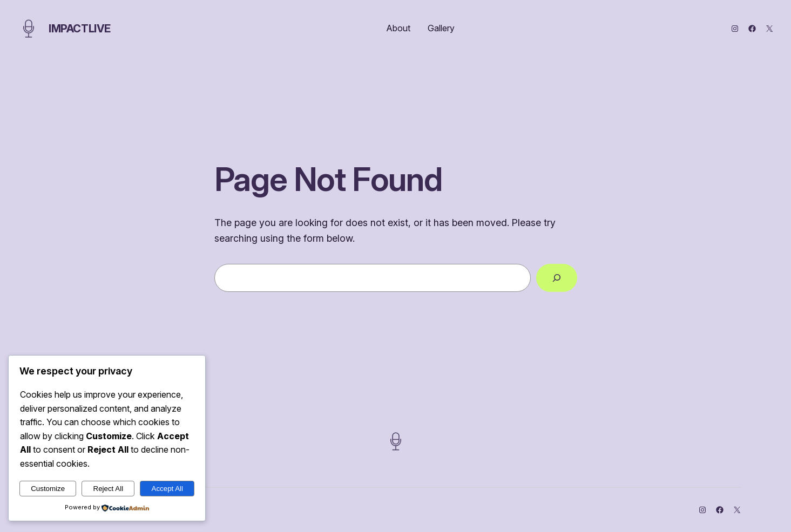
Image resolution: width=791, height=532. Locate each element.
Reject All (109, 489)
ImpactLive (80, 29)
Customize (48, 489)
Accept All (168, 489)
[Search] (557, 278)
